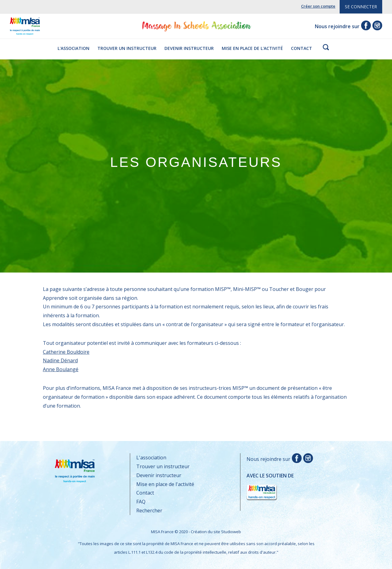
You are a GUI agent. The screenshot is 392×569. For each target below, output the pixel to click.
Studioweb (231, 532)
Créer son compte (318, 6)
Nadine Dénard (60, 360)
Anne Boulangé (61, 369)
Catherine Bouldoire (66, 352)
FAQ (141, 502)
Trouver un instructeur (127, 48)
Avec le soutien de (270, 487)
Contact (302, 48)
